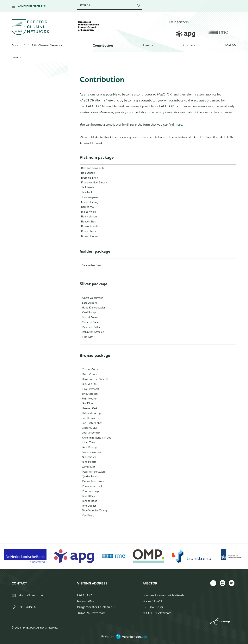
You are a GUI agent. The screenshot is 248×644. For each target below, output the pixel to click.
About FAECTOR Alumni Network (37, 45)
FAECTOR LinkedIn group (232, 583)
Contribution (103, 45)
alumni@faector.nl (31, 595)
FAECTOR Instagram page (222, 583)
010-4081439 (29, 607)
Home (15, 58)
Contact (189, 45)
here (179, 125)
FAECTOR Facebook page (213, 583)
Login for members (32, 6)
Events (148, 45)
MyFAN (231, 45)
